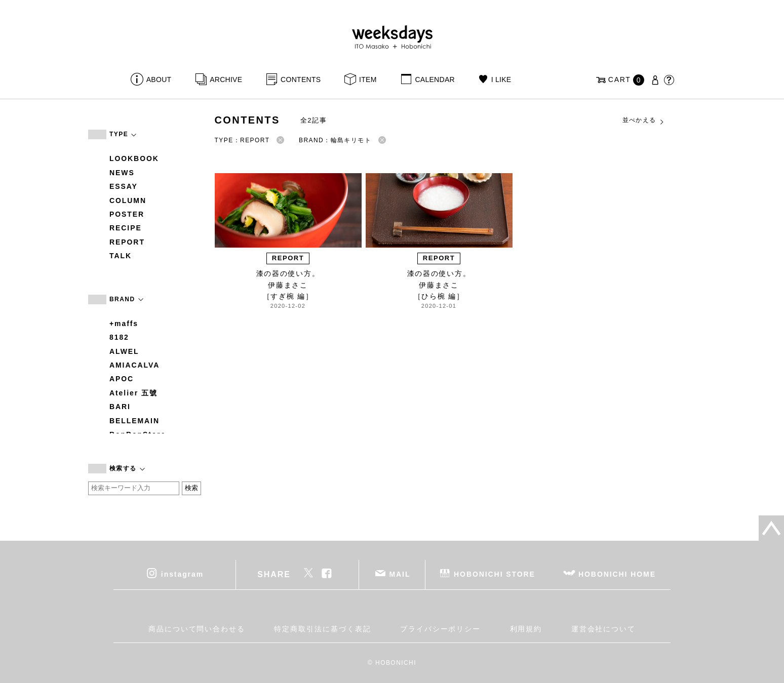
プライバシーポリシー (440, 629)
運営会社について (603, 629)
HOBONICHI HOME (617, 574)
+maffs (124, 324)
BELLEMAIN (134, 421)
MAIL (400, 574)
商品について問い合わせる (197, 629)
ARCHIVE (226, 79)
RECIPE (126, 228)
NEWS (122, 173)
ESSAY (124, 186)
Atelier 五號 (133, 393)
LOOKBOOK (134, 158)
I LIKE (501, 79)
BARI (120, 407)
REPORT (127, 242)
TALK (121, 256)
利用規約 (526, 629)
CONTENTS (301, 79)
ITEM (368, 79)
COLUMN (128, 200)
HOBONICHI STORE (495, 574)
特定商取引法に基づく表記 (322, 629)
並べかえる (644, 120)
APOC (122, 379)
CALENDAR (435, 79)
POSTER (127, 214)
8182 (119, 337)
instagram (182, 574)
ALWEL (124, 351)
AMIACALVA (134, 365)
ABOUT (159, 79)
